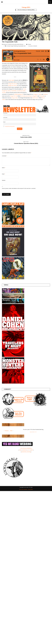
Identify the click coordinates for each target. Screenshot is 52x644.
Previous (7, 431)
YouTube (4, 93)
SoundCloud (19, 91)
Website (4, 180)
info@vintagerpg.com (19, 94)
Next (11, 431)
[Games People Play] (13, 224)
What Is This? (35, 432)
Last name (5, 117)
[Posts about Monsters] (13, 303)
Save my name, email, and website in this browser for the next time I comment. (19, 188)
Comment (4, 156)
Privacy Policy (30, 489)
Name (4, 168)
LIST (29, 450)
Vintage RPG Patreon (12, 85)
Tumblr (40, 94)
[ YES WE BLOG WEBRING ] (26, 448)
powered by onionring (26, 452)
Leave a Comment (33, 46)
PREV (20, 450)
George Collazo (15, 98)
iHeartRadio (14, 91)
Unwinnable (42, 96)
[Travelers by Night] (13, 356)
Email (4, 122)
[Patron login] (35, 406)
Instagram (36, 94)
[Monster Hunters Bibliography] (13, 383)
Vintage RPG (26, 7)
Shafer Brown (35, 98)
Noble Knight (11, 80)
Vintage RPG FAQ (14, 96)
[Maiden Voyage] (13, 279)
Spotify (24, 91)
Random (31, 432)
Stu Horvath (14, 44)
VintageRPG (35, 96)
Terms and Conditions (23, 489)
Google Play (5, 91)
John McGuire (21, 44)
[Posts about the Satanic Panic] (13, 298)
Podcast (29, 44)
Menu (2, 2)
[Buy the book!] (13, 256)
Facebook (45, 94)
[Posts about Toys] (13, 293)
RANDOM (24, 450)
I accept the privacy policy (10, 126)
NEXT (32, 450)
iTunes (24, 89)
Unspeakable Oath (22, 46)
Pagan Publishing (14, 46)
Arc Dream (8, 46)
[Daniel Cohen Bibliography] (13, 330)
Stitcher (9, 91)
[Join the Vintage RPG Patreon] (13, 406)
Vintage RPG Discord (12, 84)
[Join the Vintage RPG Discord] (13, 418)
